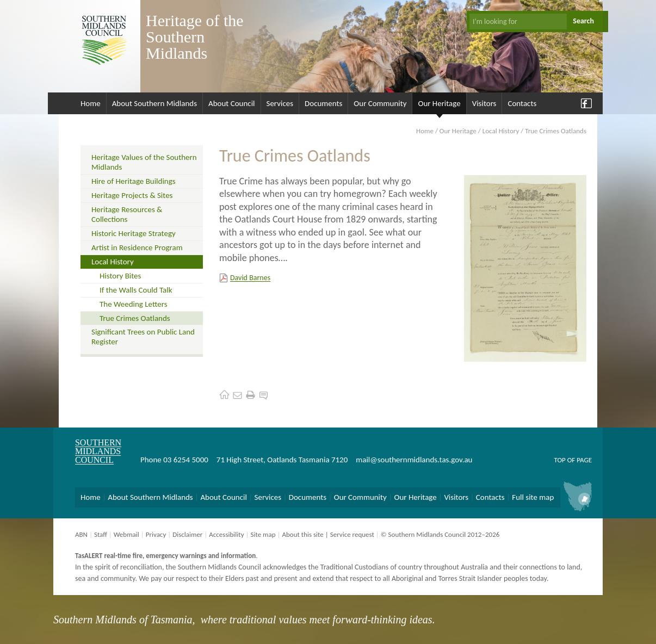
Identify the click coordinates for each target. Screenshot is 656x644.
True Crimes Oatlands (135, 318)
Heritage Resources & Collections (127, 214)
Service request (352, 534)
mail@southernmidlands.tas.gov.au (414, 460)
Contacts (522, 103)
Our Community (380, 103)
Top (559, 460)
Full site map (533, 497)
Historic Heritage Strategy (134, 233)
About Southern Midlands (154, 103)
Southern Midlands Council (98, 451)
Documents (323, 103)
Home (91, 103)
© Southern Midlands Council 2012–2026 (440, 534)
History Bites (120, 276)
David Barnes (250, 278)
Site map (263, 534)
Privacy (156, 534)
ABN (81, 534)
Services (280, 103)
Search (583, 21)
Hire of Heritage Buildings (134, 181)
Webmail (126, 534)
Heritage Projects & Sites (132, 195)
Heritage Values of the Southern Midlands (144, 162)
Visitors (484, 103)
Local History (501, 131)
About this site (302, 534)
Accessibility (226, 534)
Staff (101, 534)
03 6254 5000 (186, 460)
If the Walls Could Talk (136, 290)
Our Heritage (439, 103)
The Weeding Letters (134, 304)
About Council (232, 103)
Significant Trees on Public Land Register (143, 337)
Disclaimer (187, 534)
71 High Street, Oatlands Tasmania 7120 (282, 460)
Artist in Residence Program (137, 247)
